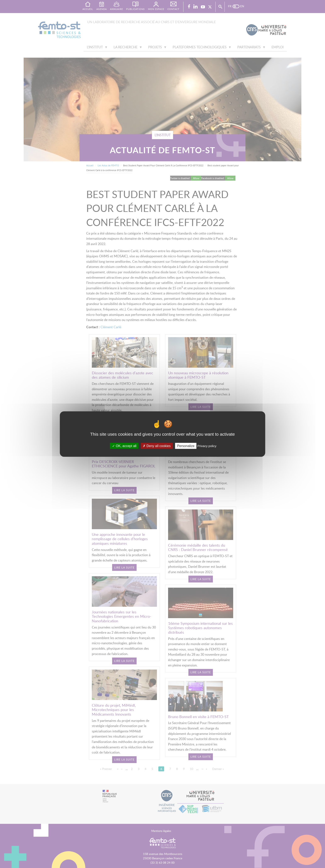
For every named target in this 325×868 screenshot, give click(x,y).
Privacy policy (207, 446)
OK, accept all (124, 446)
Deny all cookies (157, 446)
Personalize (186, 446)
